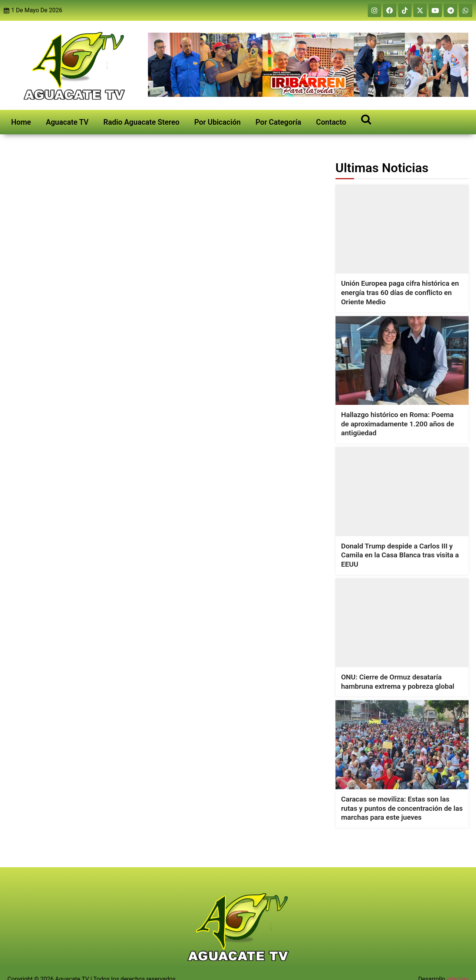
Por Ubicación (217, 122)
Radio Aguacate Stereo (141, 122)
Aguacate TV (67, 122)
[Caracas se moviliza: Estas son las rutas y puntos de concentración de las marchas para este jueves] (402, 745)
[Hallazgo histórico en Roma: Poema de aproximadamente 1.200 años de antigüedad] (402, 360)
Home (21, 122)
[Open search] (366, 119)
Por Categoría (278, 122)
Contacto (331, 122)
